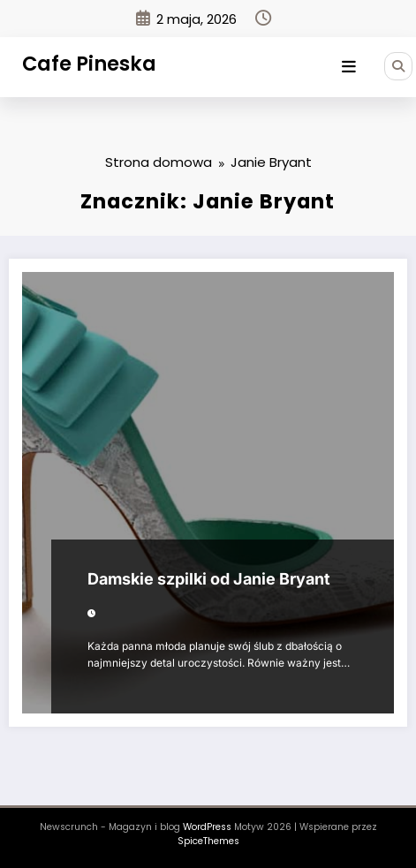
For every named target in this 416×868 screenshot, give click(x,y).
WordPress (207, 827)
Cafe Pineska (89, 64)
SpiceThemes (208, 841)
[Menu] (349, 67)
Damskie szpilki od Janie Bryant (209, 579)
